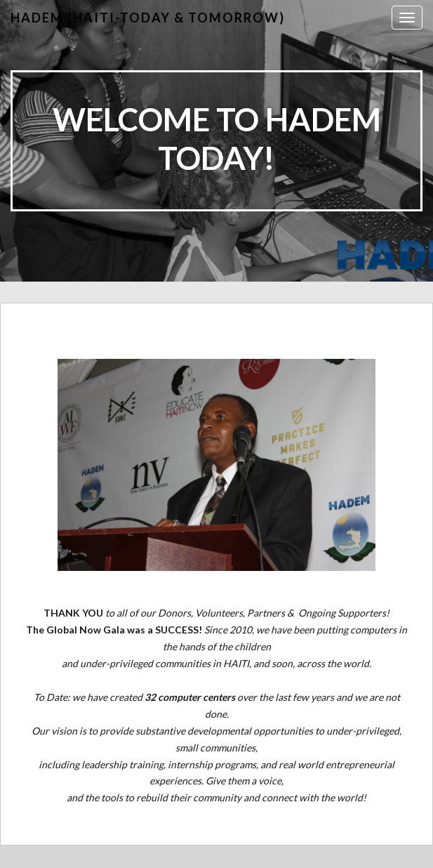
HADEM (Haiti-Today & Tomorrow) (148, 18)
